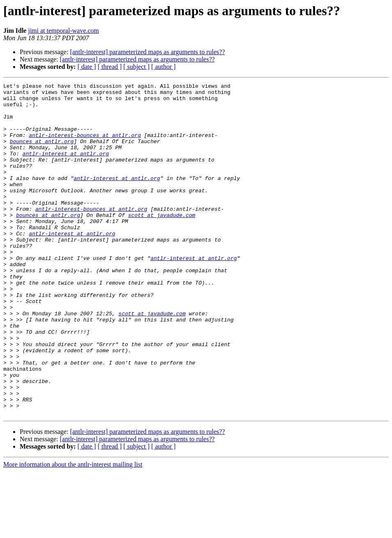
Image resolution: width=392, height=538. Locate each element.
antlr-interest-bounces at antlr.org (85, 146)
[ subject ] (137, 67)
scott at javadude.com (162, 242)
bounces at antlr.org (42, 153)
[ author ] (164, 67)
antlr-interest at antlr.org (66, 168)
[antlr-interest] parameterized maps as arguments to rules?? (148, 52)
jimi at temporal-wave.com (63, 31)
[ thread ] (110, 67)
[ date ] (87, 67)
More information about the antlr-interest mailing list (73, 531)
